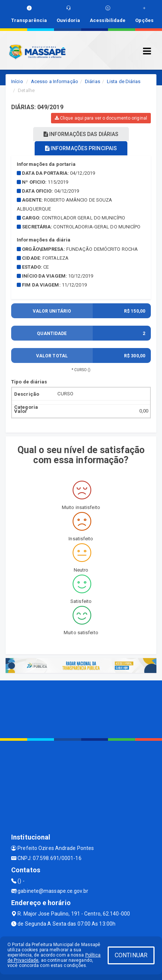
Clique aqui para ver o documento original (101, 118)
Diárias (93, 81)
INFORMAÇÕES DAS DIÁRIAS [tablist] (81, 134)
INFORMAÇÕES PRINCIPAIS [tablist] (81, 148)
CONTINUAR (131, 955)
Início (17, 81)
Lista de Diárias (124, 81)
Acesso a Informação (55, 81)
